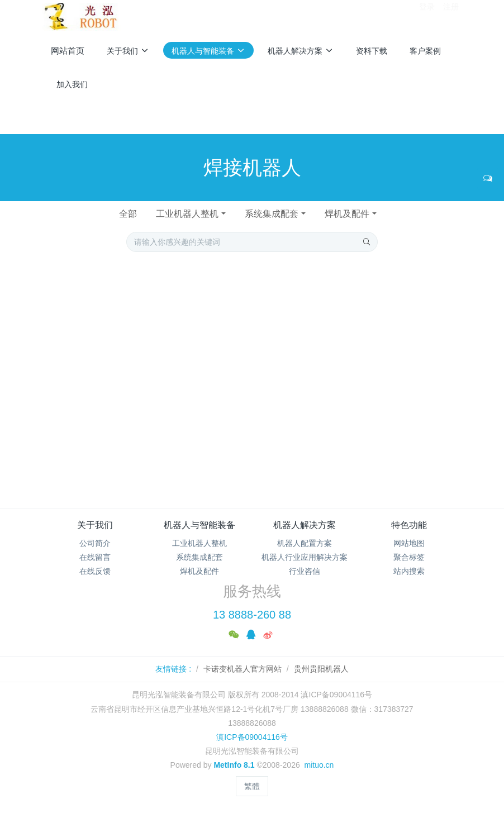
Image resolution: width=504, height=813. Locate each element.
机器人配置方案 (305, 543)
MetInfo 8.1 (234, 765)
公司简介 (95, 543)
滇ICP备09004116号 (252, 737)
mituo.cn (319, 765)
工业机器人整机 (187, 214)
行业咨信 (305, 571)
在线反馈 (95, 571)
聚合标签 (409, 557)
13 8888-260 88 (252, 615)
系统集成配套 (272, 214)
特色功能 (409, 525)
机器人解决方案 (305, 525)
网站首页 (68, 51)
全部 (128, 214)
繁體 (252, 786)
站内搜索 (409, 571)
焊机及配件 (347, 214)
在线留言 (95, 557)
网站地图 (409, 543)
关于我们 (95, 525)
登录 (427, 16)
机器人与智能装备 (199, 525)
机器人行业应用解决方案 (305, 557)
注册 (451, 16)
